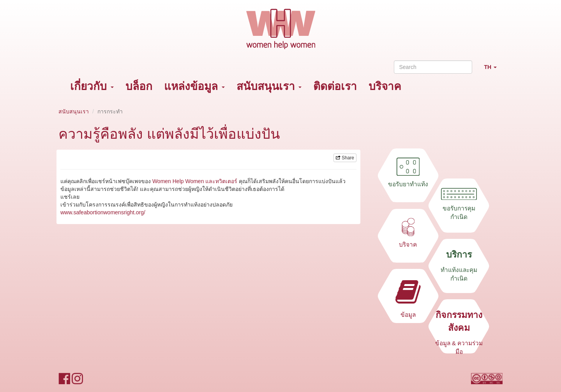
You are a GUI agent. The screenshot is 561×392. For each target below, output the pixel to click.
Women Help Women (178, 181)
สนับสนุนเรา (269, 86)
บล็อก (139, 86)
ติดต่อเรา (335, 86)
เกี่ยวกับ (92, 86)
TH (493, 70)
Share (345, 158)
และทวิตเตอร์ (221, 181)
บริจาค (385, 86)
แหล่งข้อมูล (194, 86)
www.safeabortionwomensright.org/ (103, 212)
